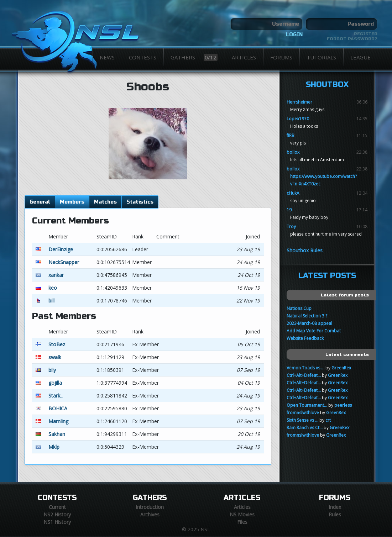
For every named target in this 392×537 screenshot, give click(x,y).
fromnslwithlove (303, 413)
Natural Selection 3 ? (307, 316)
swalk (55, 357)
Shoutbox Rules (305, 250)
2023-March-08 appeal (309, 323)
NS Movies (242, 514)
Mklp (54, 447)
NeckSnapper (64, 262)
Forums (281, 57)
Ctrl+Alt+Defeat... (304, 375)
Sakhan (57, 434)
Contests (143, 57)
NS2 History (57, 514)
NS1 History (57, 522)
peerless (343, 405)
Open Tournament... (307, 405)
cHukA (293, 193)
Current (57, 507)
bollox (293, 152)
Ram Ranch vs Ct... (305, 428)
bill (51, 301)
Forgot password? (352, 39)
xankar (56, 275)
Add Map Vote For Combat (314, 331)
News (107, 57)
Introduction (150, 507)
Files (242, 522)
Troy (291, 227)
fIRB (291, 135)
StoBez (57, 344)
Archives (150, 514)
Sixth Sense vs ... (302, 420)
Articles (244, 57)
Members (72, 202)
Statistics (140, 202)
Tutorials (321, 57)
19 (289, 210)
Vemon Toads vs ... (305, 368)
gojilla (55, 383)
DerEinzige (61, 249)
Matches (105, 202)
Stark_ (55, 396)
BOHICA (58, 408)
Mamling (58, 421)
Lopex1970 (298, 119)
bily (52, 370)
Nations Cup (299, 308)
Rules (335, 514)
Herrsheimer (299, 102)
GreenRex (341, 368)
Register (366, 34)
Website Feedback (305, 338)
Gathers (194, 57)
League (360, 57)
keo (53, 288)
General (40, 202)
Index (335, 507)
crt (328, 420)
